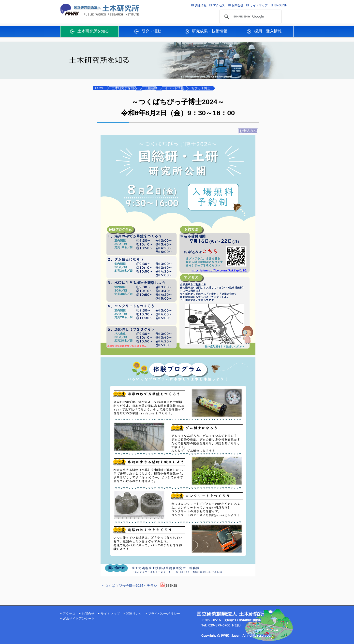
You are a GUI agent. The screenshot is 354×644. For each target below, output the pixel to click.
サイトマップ (110, 614)
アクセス (69, 614)
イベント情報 (174, 88)
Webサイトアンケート (79, 619)
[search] (250, 17)
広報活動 (151, 88)
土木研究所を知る (124, 88)
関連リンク (134, 614)
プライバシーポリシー (164, 614)
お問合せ (88, 614)
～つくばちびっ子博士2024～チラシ (129, 585)
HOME (100, 88)
